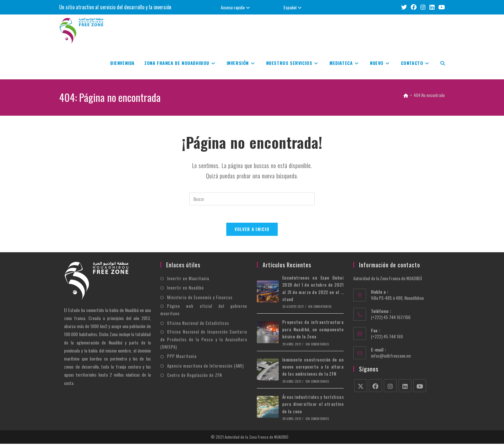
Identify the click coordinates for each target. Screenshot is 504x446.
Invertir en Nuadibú (185, 290)
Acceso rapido (236, 7)
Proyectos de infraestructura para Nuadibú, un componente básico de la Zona (313, 331)
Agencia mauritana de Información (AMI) (206, 368)
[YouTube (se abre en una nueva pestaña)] (441, 7)
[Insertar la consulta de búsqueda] (252, 199)
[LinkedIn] (405, 388)
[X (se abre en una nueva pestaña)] (404, 7)
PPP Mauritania (182, 358)
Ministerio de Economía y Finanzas (200, 299)
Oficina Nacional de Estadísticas (198, 325)
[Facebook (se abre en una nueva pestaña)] (414, 7)
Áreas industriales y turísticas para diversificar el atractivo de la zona (313, 406)
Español (293, 7)
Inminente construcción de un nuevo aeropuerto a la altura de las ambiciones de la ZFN (313, 369)
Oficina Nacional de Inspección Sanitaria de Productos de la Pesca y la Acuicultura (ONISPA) (204, 341)
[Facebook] (375, 388)
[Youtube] (420, 388)
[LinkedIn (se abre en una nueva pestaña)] (432, 7)
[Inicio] (406, 95)
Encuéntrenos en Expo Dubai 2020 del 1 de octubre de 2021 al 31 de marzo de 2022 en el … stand (313, 290)
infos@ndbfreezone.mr (391, 358)
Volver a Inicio (252, 231)
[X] (361, 388)
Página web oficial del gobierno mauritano (204, 312)
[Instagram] (390, 388)
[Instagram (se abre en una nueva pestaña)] (423, 7)
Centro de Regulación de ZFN (195, 377)
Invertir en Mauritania (188, 281)
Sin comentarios (320, 309)
